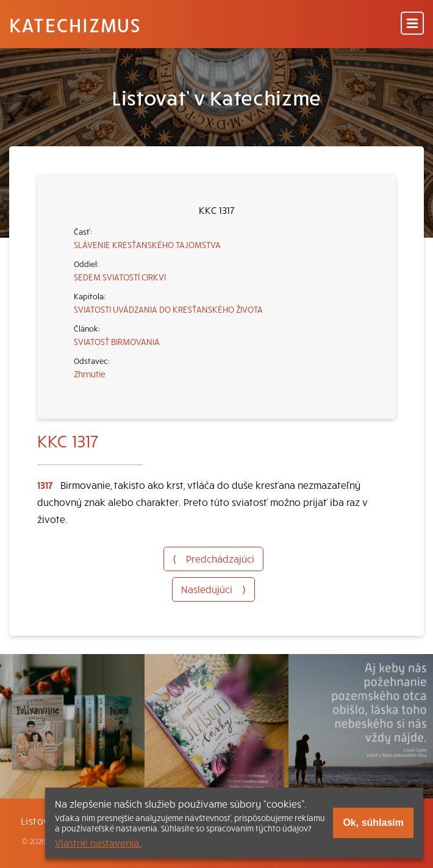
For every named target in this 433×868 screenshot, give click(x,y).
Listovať (40, 820)
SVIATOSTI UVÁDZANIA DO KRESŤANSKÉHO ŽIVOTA (168, 309)
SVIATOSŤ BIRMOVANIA (117, 341)
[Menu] (412, 24)
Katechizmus (75, 24)
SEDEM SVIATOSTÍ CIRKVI (120, 277)
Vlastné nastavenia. (98, 842)
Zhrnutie (90, 374)
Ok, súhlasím (373, 823)
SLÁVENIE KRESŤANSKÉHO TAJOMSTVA (147, 244)
